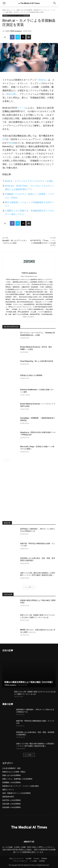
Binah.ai (42, 80)
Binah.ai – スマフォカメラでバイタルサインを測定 (29, 181)
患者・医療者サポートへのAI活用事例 (16, 793)
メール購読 (33, 861)
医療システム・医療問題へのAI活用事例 (17, 779)
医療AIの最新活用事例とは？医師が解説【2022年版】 (29, 682)
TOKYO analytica (16, 31)
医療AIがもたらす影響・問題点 (14, 772)
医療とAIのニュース (9, 10)
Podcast (36, 858)
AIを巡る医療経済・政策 (11, 768)
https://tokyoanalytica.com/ (29, 276)
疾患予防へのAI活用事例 (11, 800)
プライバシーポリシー (20, 861)
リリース (22, 108)
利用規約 (44, 858)
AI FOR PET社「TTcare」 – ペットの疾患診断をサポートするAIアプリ (43, 243)
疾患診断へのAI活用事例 (11, 807)
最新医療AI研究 (8, 797)
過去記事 (11, 94)
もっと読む (29, 587)
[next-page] (8, 461)
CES (4, 139)
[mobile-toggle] (4, 3)
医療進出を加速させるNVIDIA (31, 375)
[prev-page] (4, 461)
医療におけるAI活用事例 (24, 10)
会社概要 (29, 858)
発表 (11, 143)
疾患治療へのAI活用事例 (11, 804)
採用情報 (42, 861)
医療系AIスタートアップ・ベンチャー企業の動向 (16, 16)
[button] (55, 3)
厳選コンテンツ (8, 790)
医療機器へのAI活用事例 (11, 782)
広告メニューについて (16, 858)
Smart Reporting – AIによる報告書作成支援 (37, 361)
